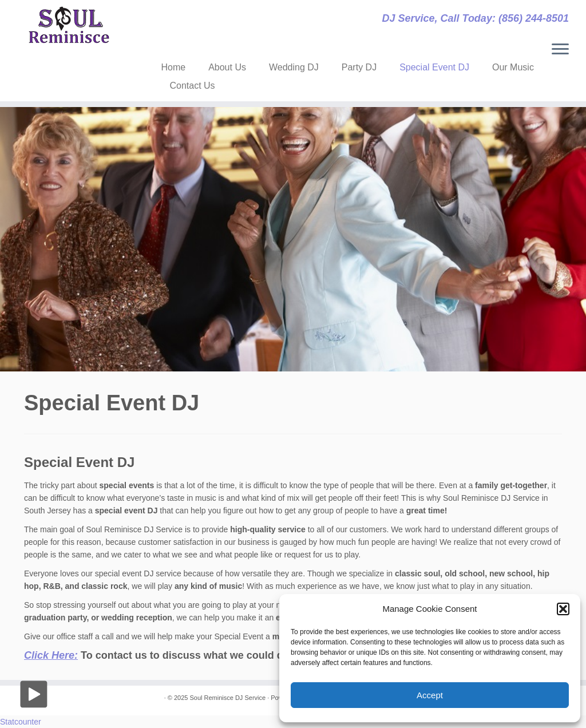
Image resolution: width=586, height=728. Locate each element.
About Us (227, 67)
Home (173, 67)
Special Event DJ (434, 67)
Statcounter (21, 722)
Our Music (513, 67)
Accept (430, 695)
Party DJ (359, 67)
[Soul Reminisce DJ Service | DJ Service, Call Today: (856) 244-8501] (69, 25)
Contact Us (192, 86)
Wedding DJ (294, 67)
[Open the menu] (560, 50)
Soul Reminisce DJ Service (227, 698)
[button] (563, 609)
